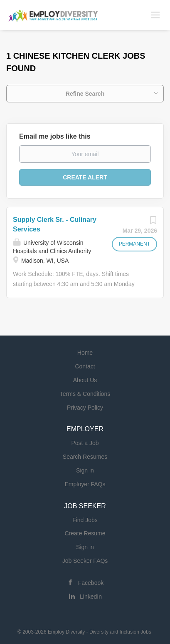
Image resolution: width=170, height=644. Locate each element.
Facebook (91, 583)
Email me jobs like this (55, 136)
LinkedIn (91, 597)
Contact (85, 366)
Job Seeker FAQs (85, 561)
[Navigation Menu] (155, 15)
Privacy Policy (85, 408)
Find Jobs (85, 520)
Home (85, 353)
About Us (85, 380)
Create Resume (85, 533)
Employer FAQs (85, 484)
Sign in (85, 470)
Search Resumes (85, 457)
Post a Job (85, 443)
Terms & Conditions (85, 394)
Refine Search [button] (85, 94)
